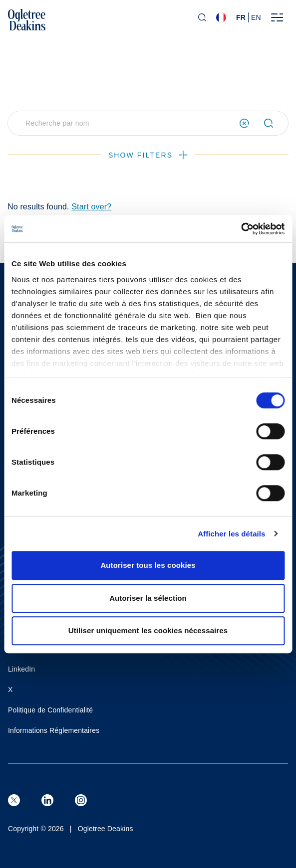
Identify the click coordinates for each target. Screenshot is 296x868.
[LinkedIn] (47, 800)
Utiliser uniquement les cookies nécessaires (148, 630)
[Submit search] (273, 123)
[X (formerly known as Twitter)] (14, 800)
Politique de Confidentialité (50, 710)
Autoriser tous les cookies (148, 565)
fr (241, 17)
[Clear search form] (244, 123)
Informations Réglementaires (54, 730)
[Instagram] (81, 800)
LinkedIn (21, 669)
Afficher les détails (231, 534)
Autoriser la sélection (148, 598)
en (256, 17)
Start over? (91, 207)
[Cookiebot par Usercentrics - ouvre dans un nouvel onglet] (241, 229)
